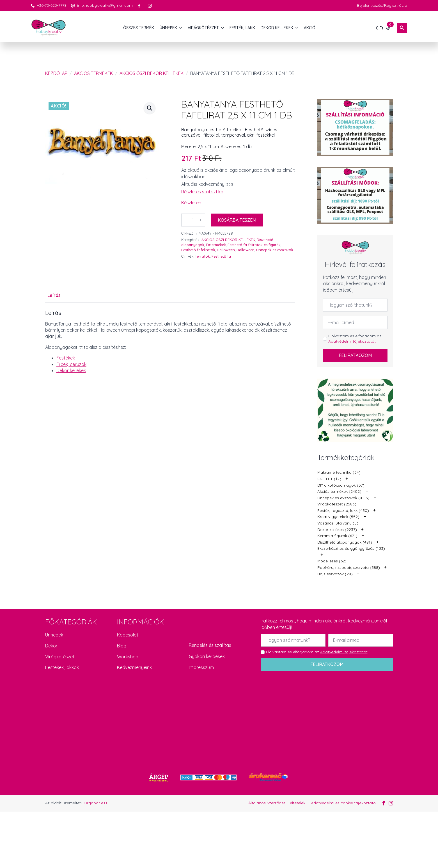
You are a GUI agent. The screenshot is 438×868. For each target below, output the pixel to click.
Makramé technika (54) (339, 472)
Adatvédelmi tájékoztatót (352, 341)
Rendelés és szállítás (210, 645)
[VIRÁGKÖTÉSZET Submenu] (223, 28)
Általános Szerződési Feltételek (277, 803)
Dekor (51, 646)
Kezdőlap (56, 73)
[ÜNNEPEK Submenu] (181, 28)
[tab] (54, 295)
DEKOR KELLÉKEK (277, 28)
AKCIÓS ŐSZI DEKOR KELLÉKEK (152, 73)
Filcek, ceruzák (71, 364)
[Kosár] (383, 28)
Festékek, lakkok (62, 667)
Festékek (66, 358)
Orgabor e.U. (96, 803)
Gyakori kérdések (207, 656)
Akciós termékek (93, 73)
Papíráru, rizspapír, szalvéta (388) (349, 567)
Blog (122, 646)
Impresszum (201, 667)
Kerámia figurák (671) (337, 536)
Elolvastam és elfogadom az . (355, 339)
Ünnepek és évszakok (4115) (343, 498)
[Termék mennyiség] (193, 220)
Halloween (226, 250)
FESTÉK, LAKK (242, 28)
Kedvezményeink (134, 667)
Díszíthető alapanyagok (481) (345, 542)
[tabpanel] (170, 347)
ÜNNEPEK (168, 28)
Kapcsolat (128, 635)
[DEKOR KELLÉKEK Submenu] (297, 28)
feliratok (203, 256)
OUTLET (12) (329, 479)
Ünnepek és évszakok (275, 250)
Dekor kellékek (71, 370)
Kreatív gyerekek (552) (338, 517)
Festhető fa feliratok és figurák (254, 245)
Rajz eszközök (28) (335, 574)
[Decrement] (186, 220)
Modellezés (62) (332, 561)
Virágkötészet (60, 657)
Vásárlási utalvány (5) (338, 523)
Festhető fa (221, 256)
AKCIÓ (310, 28)
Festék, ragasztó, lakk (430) (343, 510)
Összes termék (139, 28)
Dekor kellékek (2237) (337, 530)
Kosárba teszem (237, 220)
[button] (150, 108)
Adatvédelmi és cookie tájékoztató (343, 803)
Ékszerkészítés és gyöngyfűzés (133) (351, 548)
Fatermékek (216, 245)
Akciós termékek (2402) (339, 491)
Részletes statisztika (202, 192)
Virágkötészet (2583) (337, 504)
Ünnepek (54, 635)
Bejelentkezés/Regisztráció (382, 5)
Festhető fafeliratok (198, 250)
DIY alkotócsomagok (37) (341, 485)
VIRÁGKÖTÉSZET (203, 28)
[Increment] (201, 220)
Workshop (128, 657)
